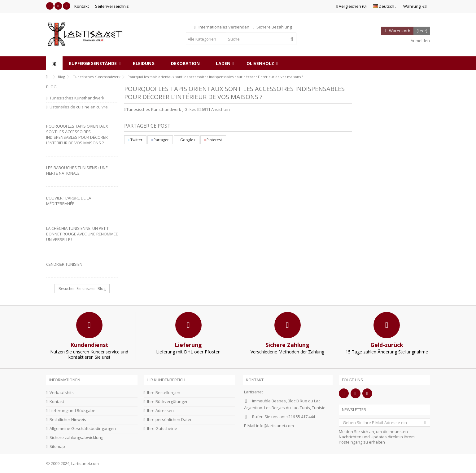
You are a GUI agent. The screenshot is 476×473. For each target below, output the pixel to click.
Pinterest (213, 140)
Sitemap (57, 447)
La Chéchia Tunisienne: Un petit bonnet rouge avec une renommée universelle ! (82, 234)
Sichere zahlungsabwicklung (76, 438)
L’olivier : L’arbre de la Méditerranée (69, 201)
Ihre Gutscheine (162, 429)
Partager (160, 140)
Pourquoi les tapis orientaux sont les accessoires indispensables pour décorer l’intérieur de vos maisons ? (77, 134)
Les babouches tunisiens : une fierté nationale (77, 170)
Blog (51, 87)
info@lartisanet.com (275, 426)
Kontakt (82, 6)
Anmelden (420, 41)
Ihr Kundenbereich (166, 380)
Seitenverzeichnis (112, 6)
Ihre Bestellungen (164, 393)
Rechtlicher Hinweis (68, 420)
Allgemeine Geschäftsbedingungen (83, 429)
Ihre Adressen (160, 411)
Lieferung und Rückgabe (72, 411)
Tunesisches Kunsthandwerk (154, 109)
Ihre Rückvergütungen (168, 402)
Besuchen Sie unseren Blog (82, 289)
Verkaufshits (62, 393)
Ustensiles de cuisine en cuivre (79, 107)
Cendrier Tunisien (64, 264)
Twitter (135, 140)
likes (190, 109)
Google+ (186, 140)
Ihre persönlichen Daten (170, 420)
